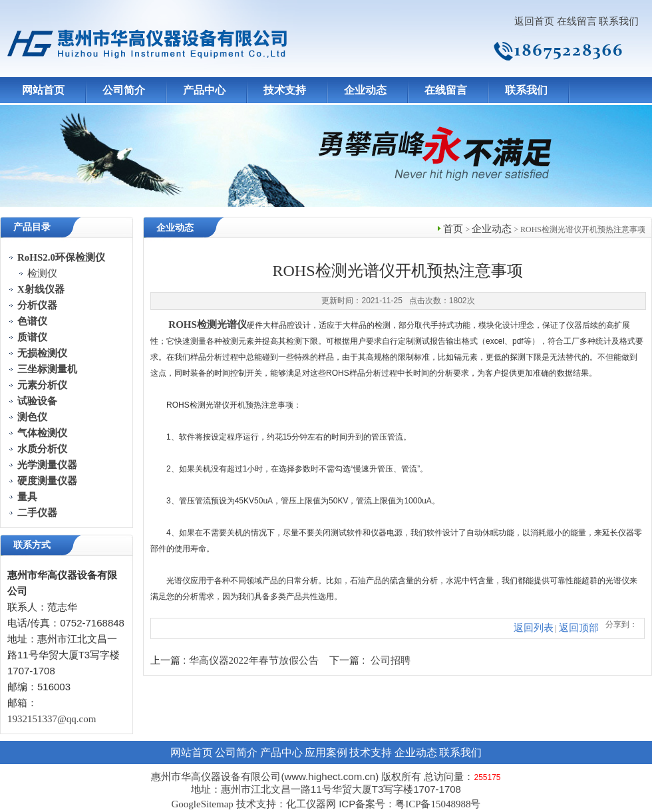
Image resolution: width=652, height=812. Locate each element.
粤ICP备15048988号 (438, 804)
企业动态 (365, 90)
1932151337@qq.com (52, 719)
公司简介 (124, 90)
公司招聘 (391, 660)
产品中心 (204, 90)
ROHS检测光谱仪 (208, 325)
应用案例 (326, 752)
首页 (453, 229)
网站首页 (43, 90)
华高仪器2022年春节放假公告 (254, 660)
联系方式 (32, 545)
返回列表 (534, 628)
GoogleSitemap (202, 804)
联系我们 (619, 21)
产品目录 (32, 227)
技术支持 (285, 90)
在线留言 (577, 21)
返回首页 (534, 21)
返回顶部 (579, 628)
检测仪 (42, 273)
